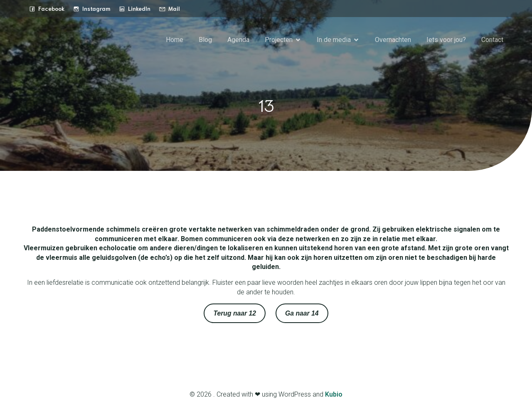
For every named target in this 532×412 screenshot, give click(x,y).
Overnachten (393, 40)
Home (175, 40)
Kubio (334, 394)
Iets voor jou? (446, 40)
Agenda (238, 40)
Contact (492, 40)
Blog (205, 40)
